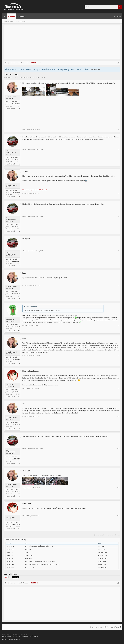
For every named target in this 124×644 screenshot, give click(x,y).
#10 (118, 416)
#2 (119, 149)
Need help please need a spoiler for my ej (39, 546)
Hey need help (30, 568)
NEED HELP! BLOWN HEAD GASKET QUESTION (40, 561)
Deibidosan (10, 319)
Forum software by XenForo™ (20, 636)
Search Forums (9, 21)
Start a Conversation (12, 102)
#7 (119, 325)
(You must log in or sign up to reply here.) (107, 535)
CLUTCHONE (10, 385)
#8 (119, 355)
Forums (11, 16)
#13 (118, 516)
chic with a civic (32, 77)
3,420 (18, 394)
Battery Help (29, 555)
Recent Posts (21, 21)
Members (21, 16)
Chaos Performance (11, 151)
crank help (28, 558)
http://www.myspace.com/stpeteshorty (35, 190)
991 (18, 162)
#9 (119, 388)
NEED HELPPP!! (30, 549)
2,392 (18, 329)
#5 (119, 251)
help (26, 552)
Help (105, 627)
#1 (119, 130)
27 (19, 106)
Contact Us (99, 627)
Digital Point (23, 634)
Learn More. (95, 69)
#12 (118, 488)
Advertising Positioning (10, 634)
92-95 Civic (16, 77)
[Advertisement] (62, 42)
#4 (119, 216)
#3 (119, 193)
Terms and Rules (113, 627)
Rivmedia (17, 639)
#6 (119, 285)
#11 (118, 449)
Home (4, 16)
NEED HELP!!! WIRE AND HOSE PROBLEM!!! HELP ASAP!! (42, 565)
